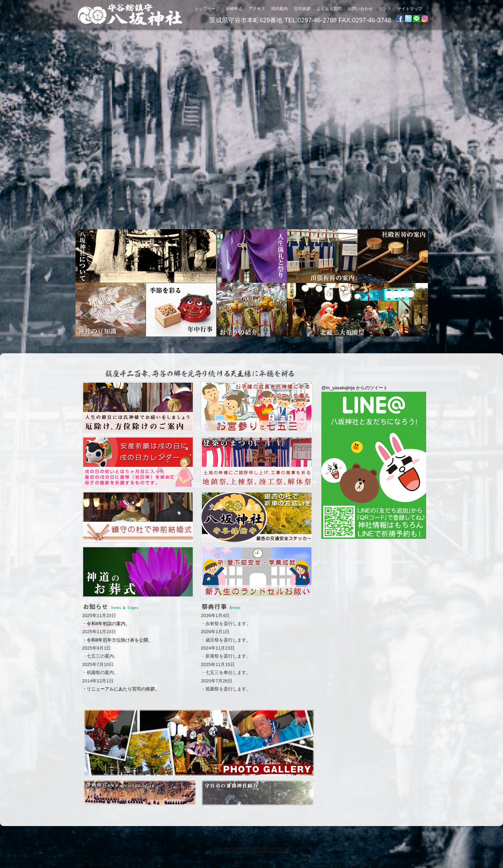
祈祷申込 (234, 9)
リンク (385, 9)
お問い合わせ (360, 9)
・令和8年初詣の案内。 (106, 624)
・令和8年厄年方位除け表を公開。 (117, 640)
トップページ (207, 9)
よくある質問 (329, 9)
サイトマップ (410, 9)
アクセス (257, 9)
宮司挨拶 (302, 9)
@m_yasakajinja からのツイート (355, 388)
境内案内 (279, 9)
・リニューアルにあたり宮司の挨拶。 (121, 689)
